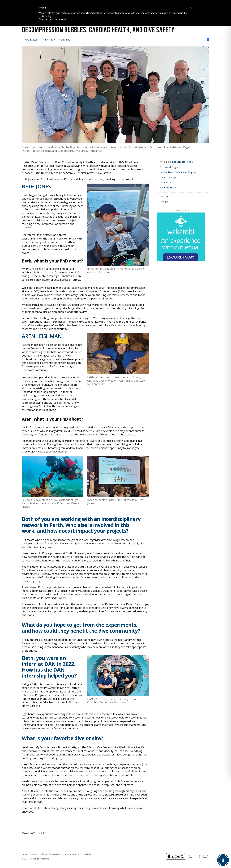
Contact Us (86, 854)
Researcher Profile (183, 162)
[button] (191, 8)
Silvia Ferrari (166, 183)
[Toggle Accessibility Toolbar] (223, 860)
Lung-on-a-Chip (168, 177)
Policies (43, 854)
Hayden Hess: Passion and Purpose (178, 172)
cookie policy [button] (45, 16)
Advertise (74, 854)
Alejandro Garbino (169, 188)
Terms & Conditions (58, 854)
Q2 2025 (164, 202)
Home (25, 854)
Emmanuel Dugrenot (170, 167)
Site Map (34, 854)
